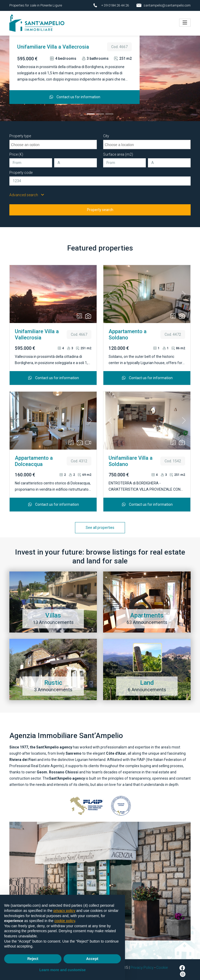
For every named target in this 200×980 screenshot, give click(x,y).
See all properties (100, 525)
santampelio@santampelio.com (167, 5)
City (106, 133)
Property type (20, 133)
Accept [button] (92, 959)
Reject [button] (33, 959)
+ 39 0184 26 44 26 (115, 5)
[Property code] (100, 178)
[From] (31, 160)
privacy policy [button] (64, 911)
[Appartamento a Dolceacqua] (109, 111)
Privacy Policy (142, 965)
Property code (21, 170)
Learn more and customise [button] (63, 970)
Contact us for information (75, 94)
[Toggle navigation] (185, 21)
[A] (76, 160)
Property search (100, 207)
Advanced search (27, 192)
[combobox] (53, 142)
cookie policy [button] (65, 921)
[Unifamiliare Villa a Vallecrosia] (91, 111)
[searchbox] (54, 141)
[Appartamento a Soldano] (100, 111)
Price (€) (16, 152)
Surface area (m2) (118, 152)
